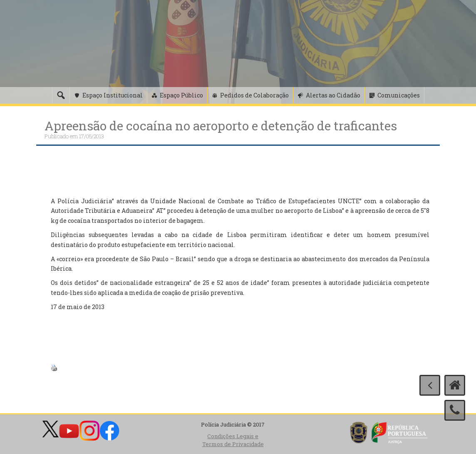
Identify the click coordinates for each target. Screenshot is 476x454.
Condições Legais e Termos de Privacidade (233, 440)
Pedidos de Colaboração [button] (254, 95)
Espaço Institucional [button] (113, 95)
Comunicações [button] (399, 95)
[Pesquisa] (61, 95)
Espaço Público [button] (181, 95)
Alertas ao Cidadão (333, 95)
